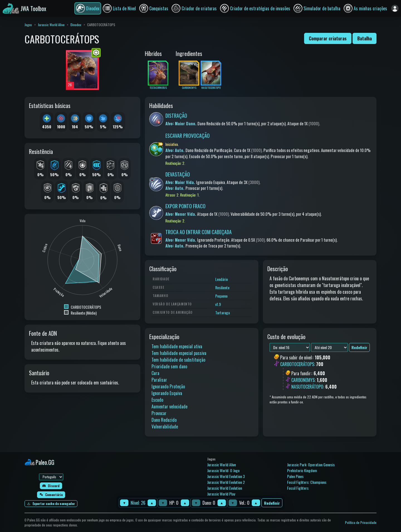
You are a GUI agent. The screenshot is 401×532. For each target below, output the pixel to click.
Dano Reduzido (164, 420)
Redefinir (272, 503)
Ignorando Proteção (168, 386)
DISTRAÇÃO (176, 116)
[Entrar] (395, 8)
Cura (155, 373)
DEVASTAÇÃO (178, 174)
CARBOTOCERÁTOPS (297, 364)
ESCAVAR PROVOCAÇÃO (188, 136)
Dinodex (76, 25)
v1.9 (218, 304)
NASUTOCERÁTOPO (307, 387)
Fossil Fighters (298, 488)
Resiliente (222, 287)
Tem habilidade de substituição (178, 360)
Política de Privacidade (361, 522)
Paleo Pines (295, 476)
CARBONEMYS (303, 380)
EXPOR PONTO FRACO (185, 206)
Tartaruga (222, 312)
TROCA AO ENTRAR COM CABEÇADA (199, 232)
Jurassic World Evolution (225, 488)
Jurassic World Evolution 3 (226, 476)
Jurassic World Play (221, 494)
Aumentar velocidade (169, 406)
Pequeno (221, 296)
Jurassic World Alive (51, 25)
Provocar (159, 413)
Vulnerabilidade (165, 426)
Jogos (28, 25)
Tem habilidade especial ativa (177, 346)
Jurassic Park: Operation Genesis (311, 464)
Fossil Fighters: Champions (307, 482)
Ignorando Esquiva (167, 393)
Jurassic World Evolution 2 (226, 482)
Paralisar (159, 380)
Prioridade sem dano (169, 366)
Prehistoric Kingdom (302, 470)
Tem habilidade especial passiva (179, 353)
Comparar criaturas (328, 38)
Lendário (222, 279)
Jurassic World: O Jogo (223, 470)
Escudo (157, 400)
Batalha (365, 38)
